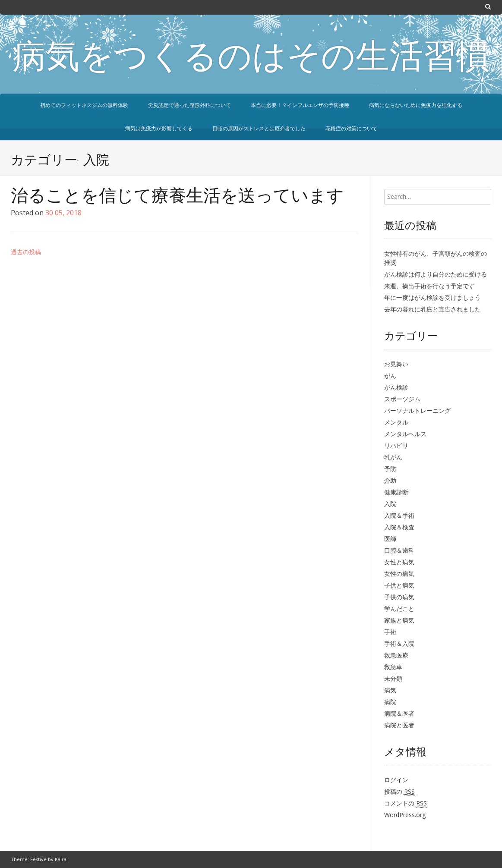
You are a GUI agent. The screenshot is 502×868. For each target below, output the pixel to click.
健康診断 (396, 492)
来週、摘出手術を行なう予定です (429, 286)
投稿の (399, 792)
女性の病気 (399, 574)
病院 (390, 702)
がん (390, 376)
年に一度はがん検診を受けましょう (433, 297)
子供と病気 (399, 585)
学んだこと (399, 609)
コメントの (406, 803)
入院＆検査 (399, 527)
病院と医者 (399, 725)
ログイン (396, 780)
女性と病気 (399, 562)
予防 (390, 469)
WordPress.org (405, 815)
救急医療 (396, 655)
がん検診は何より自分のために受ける (436, 274)
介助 (390, 480)
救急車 (393, 667)
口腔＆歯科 (399, 550)
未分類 (393, 678)
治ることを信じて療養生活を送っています (177, 197)
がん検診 (396, 387)
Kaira (61, 859)
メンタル (396, 422)
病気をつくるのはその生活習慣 (251, 60)
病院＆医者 (399, 713)
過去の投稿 (26, 252)
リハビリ (396, 445)
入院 (390, 504)
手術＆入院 (399, 643)
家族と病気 (399, 620)
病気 (390, 690)
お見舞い (396, 364)
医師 (390, 539)
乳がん (393, 457)
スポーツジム (402, 399)
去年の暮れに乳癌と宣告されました (433, 309)
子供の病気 (399, 597)
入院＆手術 (399, 515)
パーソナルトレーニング (417, 410)
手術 (390, 632)
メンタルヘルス (405, 434)
